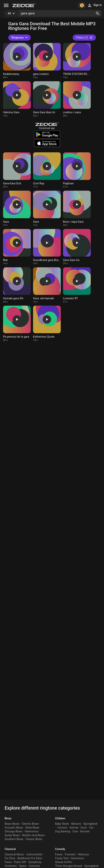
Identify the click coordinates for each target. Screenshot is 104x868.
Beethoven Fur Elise (30, 858)
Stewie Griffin (64, 862)
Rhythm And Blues (33, 835)
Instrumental (34, 854)
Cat (91, 828)
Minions (76, 824)
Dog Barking (63, 831)
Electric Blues (31, 824)
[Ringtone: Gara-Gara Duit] (17, 170)
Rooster (85, 831)
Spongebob (90, 824)
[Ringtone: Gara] (17, 209)
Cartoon (62, 828)
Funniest (70, 854)
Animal (74, 828)
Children (60, 818)
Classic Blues (34, 839)
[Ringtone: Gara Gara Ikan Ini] (47, 99)
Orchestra (11, 866)
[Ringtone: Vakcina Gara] (17, 99)
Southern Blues (14, 839)
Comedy (60, 849)
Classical (10, 849)
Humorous (77, 858)
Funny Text (62, 858)
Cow (75, 831)
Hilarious (83, 854)
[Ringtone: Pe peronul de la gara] (17, 324)
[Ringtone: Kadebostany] (17, 61)
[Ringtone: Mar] (17, 247)
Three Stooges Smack (69, 866)
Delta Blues (32, 828)
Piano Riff (20, 862)
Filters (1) (84, 38)
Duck (84, 828)
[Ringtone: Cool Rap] (47, 170)
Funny (59, 854)
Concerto (34, 866)
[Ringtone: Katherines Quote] (47, 324)
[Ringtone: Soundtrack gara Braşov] (47, 247)
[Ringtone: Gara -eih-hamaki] (47, 285)
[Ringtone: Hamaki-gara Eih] (17, 285)
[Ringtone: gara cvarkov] (47, 61)
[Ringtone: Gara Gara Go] (77, 247)
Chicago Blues (13, 831)
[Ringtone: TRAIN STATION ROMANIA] (77, 61)
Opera (23, 866)
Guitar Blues (12, 835)
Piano (8, 862)
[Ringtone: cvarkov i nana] (77, 99)
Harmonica (31, 831)
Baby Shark (62, 824)
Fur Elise (10, 858)
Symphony (35, 862)
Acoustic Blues (14, 828)
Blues (8, 818)
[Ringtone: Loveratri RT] (77, 285)
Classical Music (14, 854)
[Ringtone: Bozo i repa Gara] (77, 209)
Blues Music (12, 824)
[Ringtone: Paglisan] (77, 170)
